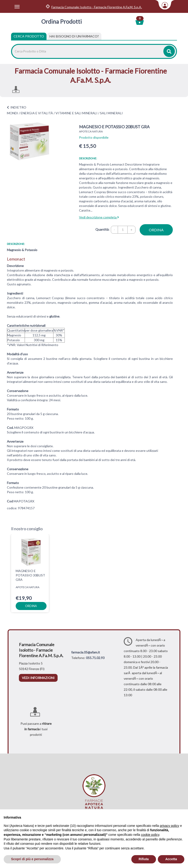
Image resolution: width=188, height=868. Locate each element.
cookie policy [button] (150, 835)
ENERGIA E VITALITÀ (37, 113)
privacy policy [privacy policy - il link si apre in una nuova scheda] (170, 826)
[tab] (74, 36)
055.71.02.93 (95, 658)
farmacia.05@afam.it (86, 652)
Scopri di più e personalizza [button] (32, 859)
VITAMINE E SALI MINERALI (76, 113)
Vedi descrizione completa (99, 217)
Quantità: (102, 229)
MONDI (13, 113)
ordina (156, 230)
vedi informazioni (38, 678)
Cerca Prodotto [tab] (29, 36)
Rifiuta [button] (144, 859)
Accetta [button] (171, 859)
